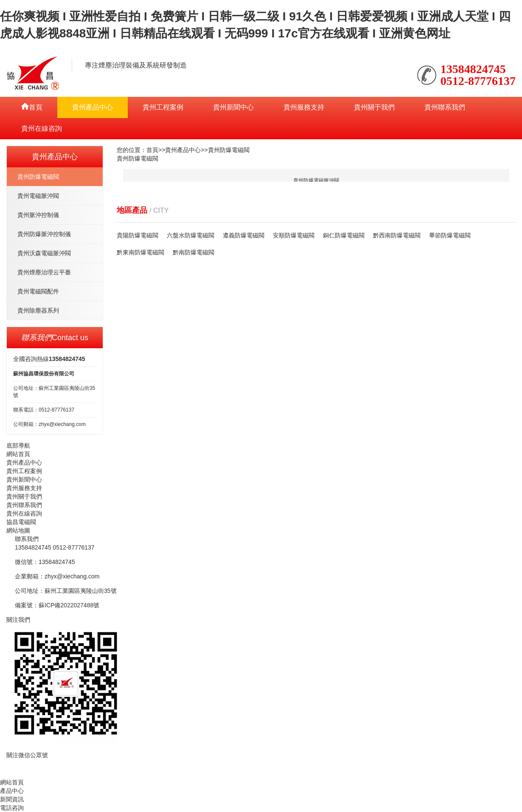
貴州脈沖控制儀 (38, 215)
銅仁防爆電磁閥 (344, 235)
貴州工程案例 (163, 107)
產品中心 (12, 791)
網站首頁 (18, 454)
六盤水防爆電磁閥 (191, 235)
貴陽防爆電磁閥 (138, 235)
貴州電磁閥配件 (38, 291)
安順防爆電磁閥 (294, 235)
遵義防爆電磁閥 (244, 235)
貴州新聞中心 (233, 107)
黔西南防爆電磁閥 (397, 235)
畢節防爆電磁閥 (450, 235)
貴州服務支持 (304, 107)
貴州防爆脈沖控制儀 (44, 234)
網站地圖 (18, 530)
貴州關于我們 (374, 107)
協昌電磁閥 (21, 522)
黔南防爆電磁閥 (194, 252)
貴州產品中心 (93, 107)
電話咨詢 (12, 808)
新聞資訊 (12, 799)
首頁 (152, 150)
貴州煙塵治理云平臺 (44, 272)
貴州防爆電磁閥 (38, 177)
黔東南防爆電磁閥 (140, 252)
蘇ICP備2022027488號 (69, 605)
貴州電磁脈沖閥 (38, 196)
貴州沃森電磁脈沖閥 (44, 253)
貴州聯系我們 (445, 107)
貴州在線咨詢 (42, 128)
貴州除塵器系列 (38, 310)
